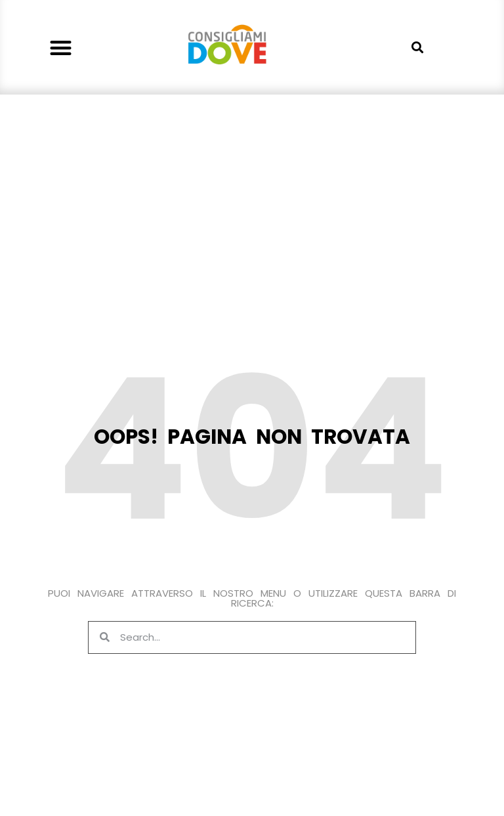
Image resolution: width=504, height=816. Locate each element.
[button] (61, 48)
